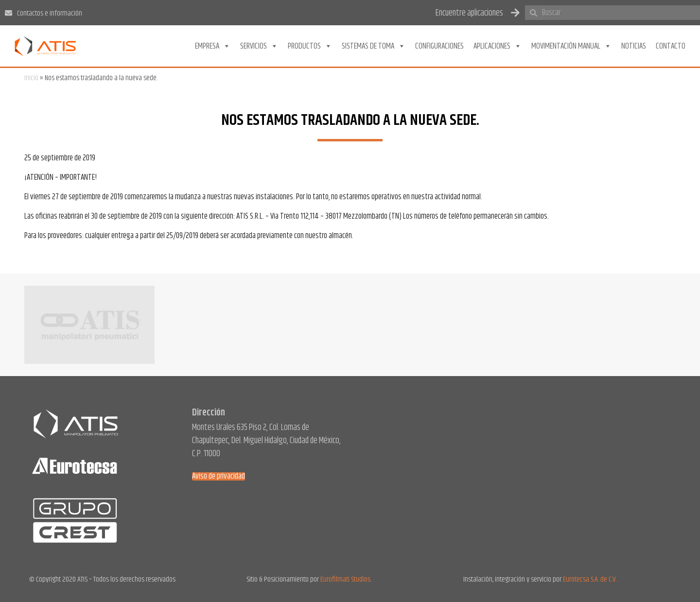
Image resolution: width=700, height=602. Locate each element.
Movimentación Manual (571, 46)
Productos (310, 46)
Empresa (213, 46)
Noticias (634, 46)
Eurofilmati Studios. (346, 579)
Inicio (31, 78)
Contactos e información (50, 13)
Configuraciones (439, 46)
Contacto (671, 46)
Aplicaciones (498, 46)
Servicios (259, 46)
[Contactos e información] (9, 13)
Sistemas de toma (374, 46)
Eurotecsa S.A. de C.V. (590, 579)
